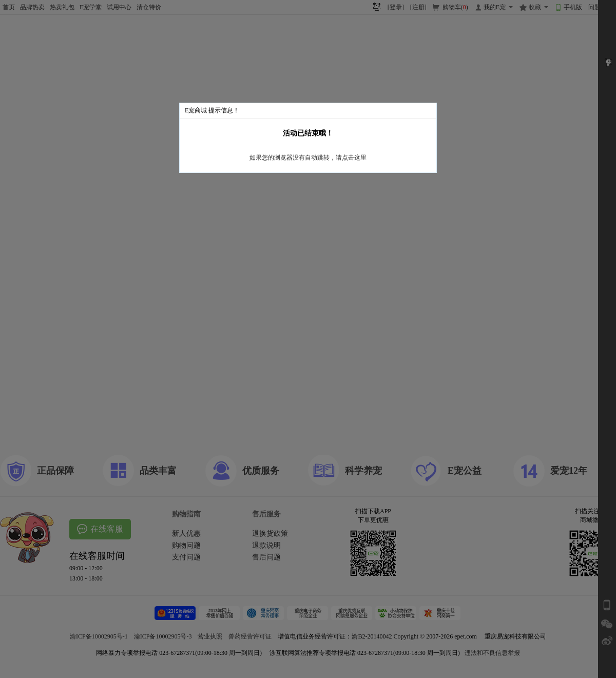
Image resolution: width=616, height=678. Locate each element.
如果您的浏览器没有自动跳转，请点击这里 (308, 158)
